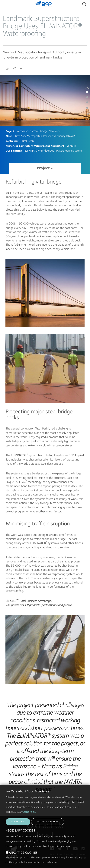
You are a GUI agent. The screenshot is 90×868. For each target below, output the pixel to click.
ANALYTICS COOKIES (23, 861)
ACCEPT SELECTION (48, 830)
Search (84, 3)
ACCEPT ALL (18, 830)
